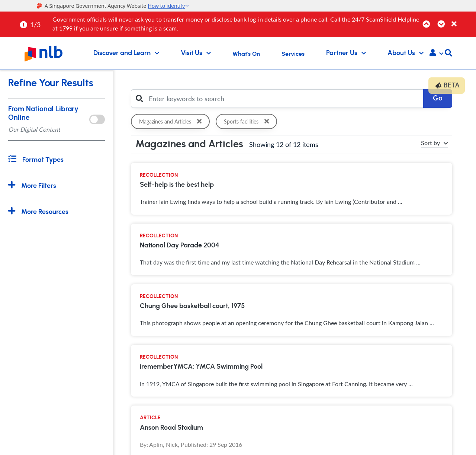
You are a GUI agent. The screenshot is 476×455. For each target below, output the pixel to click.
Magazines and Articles (172, 121)
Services (293, 54)
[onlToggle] (97, 119)
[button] (436, 54)
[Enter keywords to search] (284, 99)
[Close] (462, 20)
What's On (246, 54)
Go (438, 98)
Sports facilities (247, 121)
